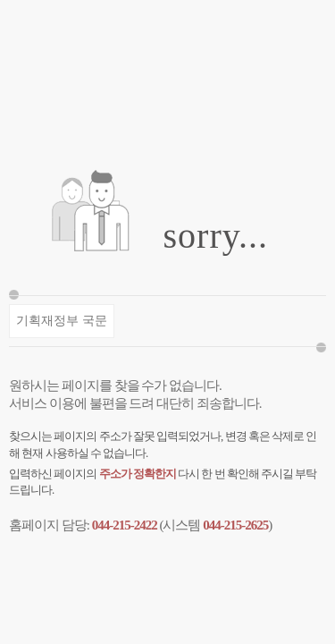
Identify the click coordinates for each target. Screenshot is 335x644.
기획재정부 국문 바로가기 (61, 326)
